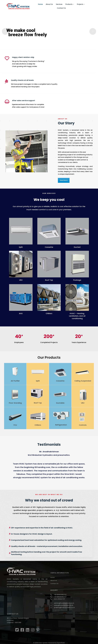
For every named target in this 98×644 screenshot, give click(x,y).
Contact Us (54, 584)
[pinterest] (38, 630)
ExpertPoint (61, 643)
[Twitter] (17, 630)
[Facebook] (22, 630)
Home (52, 577)
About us (54, 581)
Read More (64, 180)
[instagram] (33, 630)
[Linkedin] (28, 630)
